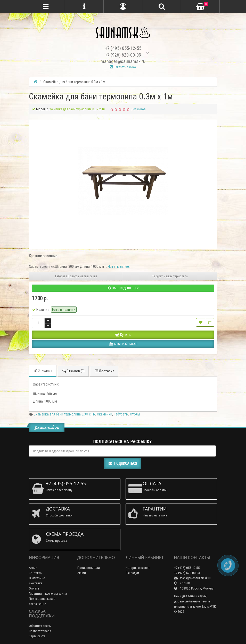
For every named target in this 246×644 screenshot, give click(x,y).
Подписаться (122, 464)
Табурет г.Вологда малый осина (76, 276)
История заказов (138, 568)
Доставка (104, 371)
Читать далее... (120, 266)
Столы (135, 414)
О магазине (37, 578)
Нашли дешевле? (123, 288)
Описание (43, 371)
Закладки (132, 573)
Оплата (34, 588)
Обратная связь (40, 626)
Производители (89, 568)
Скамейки (105, 414)
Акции (33, 568)
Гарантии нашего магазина (48, 594)
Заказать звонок (123, 67)
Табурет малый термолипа (170, 276)
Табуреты (121, 414)
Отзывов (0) (73, 371)
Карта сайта (37, 636)
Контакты (36, 573)
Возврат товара (40, 631)
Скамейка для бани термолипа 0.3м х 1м (64, 414)
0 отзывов (138, 109)
